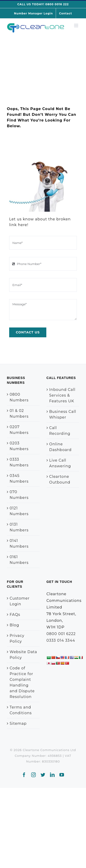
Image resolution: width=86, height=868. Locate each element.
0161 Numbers (19, 560)
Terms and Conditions (21, 710)
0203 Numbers (19, 446)
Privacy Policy (17, 638)
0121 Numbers (19, 511)
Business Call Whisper (63, 414)
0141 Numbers (19, 544)
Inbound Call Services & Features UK (62, 395)
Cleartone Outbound (60, 479)
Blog (14, 625)
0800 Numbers (19, 397)
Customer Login (20, 601)
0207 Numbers (19, 430)
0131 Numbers (19, 527)
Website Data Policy (23, 655)
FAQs (15, 615)
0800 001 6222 (61, 634)
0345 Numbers (19, 479)
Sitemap (18, 723)
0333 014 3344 (61, 640)
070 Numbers (19, 495)
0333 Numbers (19, 462)
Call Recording (60, 431)
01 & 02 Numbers (19, 414)
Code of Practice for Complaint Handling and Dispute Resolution (22, 682)
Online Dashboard (61, 447)
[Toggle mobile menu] (77, 26)
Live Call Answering (60, 463)
